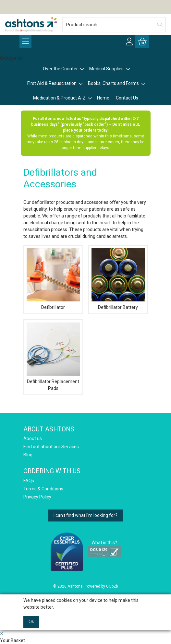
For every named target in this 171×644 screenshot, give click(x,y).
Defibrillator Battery (118, 307)
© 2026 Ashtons (68, 586)
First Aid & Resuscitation (52, 83)
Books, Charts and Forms (113, 83)
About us (33, 439)
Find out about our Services (51, 447)
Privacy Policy (37, 497)
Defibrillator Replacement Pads (53, 385)
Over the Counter (60, 69)
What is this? (104, 543)
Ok (31, 622)
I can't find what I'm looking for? (85, 515)
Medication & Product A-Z (59, 98)
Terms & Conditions (43, 489)
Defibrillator (53, 307)
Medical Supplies (106, 69)
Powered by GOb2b (101, 586)
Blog (28, 455)
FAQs (29, 481)
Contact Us (127, 98)
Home (103, 98)
